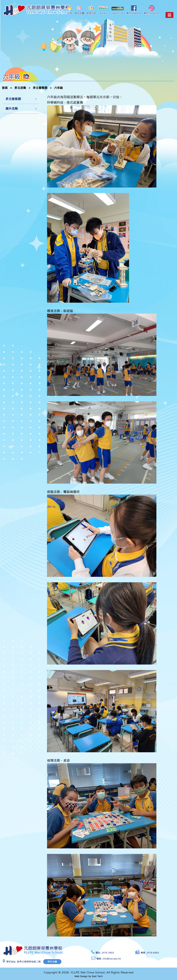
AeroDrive (118, 10)
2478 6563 (153, 953)
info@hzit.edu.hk (112, 959)
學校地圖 (52, 962)
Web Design (81, 976)
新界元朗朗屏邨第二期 (29, 962)
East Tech (97, 976)
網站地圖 (79, 10)
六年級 (59, 88)
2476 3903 (108, 953)
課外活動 (12, 109)
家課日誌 (91, 10)
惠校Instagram (152, 10)
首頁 (5, 88)
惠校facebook (134, 10)
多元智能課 (40, 88)
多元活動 (20, 88)
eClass (104, 10)
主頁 (70, 10)
